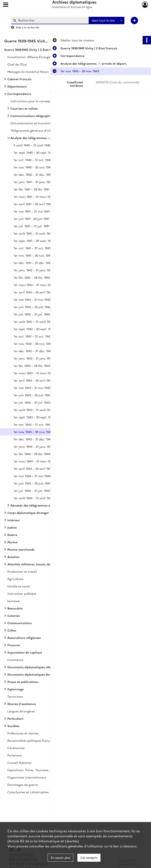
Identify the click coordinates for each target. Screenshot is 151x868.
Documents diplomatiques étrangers (33, 674)
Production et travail (22, 571)
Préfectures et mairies (23, 733)
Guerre (12, 535)
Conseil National (19, 763)
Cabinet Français (19, 79)
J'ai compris (89, 857)
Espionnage (16, 689)
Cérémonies (16, 748)
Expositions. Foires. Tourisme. (28, 770)
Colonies (14, 616)
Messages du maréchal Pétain (28, 72)
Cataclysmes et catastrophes (28, 792)
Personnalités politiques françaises (32, 741)
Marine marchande (21, 549)
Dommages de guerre (23, 785)
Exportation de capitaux (25, 652)
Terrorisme (15, 696)
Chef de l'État (17, 64)
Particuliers (15, 718)
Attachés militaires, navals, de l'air (32, 564)
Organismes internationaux (27, 777)
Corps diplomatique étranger (28, 513)
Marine (12, 542)
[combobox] (107, 21)
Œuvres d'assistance (22, 704)
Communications (20, 623)
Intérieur (14, 520)
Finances (14, 645)
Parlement (15, 755)
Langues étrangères (21, 711)
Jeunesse (13, 601)
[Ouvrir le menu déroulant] (6, 5)
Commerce (15, 660)
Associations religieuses (24, 638)
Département (17, 86)
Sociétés (13, 726)
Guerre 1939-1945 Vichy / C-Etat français (33, 50)
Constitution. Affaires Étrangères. (31, 57)
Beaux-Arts (15, 608)
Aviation (13, 557)
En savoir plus (61, 857)
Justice (12, 527)
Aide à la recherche (27, 27)
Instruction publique (22, 594)
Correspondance (19, 94)
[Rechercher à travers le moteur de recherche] (52, 20)
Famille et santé (19, 586)
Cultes (12, 630)
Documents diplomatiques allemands (34, 667)
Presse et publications (23, 682)
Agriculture (15, 579)
